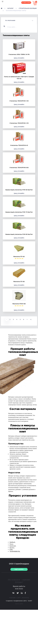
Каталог (11, 8)
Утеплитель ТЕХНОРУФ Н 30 (19, 101)
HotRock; (12, 542)
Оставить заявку (26, 3)
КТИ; (11, 550)
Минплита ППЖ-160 (19, 304)
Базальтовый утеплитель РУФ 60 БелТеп (19, 190)
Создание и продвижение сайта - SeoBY (19, 601)
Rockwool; (13, 546)
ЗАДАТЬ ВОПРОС (19, 569)
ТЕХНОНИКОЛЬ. (15, 551)
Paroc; (12, 544)
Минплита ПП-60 (19, 257)
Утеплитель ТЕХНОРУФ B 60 (19, 168)
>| (31, 320)
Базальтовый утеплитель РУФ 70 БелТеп (19, 212)
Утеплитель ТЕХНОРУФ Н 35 (19, 123)
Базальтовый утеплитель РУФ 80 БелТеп (19, 234)
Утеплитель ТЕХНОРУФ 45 (19, 145)
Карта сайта (19, 604)
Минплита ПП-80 (19, 282)
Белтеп (12, 548)
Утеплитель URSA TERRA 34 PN (19, 55)
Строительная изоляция (28, 8)
